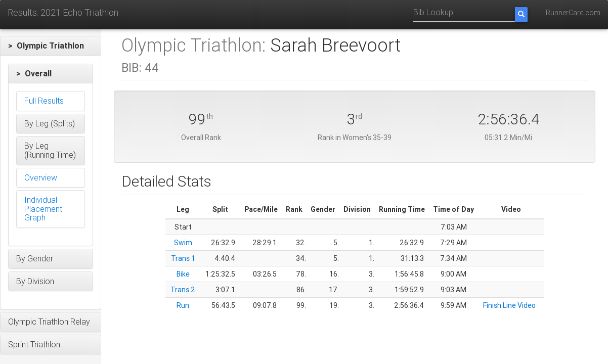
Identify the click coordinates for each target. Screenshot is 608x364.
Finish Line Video (509, 305)
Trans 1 (183, 258)
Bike (183, 274)
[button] (51, 46)
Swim (183, 243)
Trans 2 (183, 290)
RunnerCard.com (573, 13)
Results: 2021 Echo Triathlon (63, 12)
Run (183, 305)
